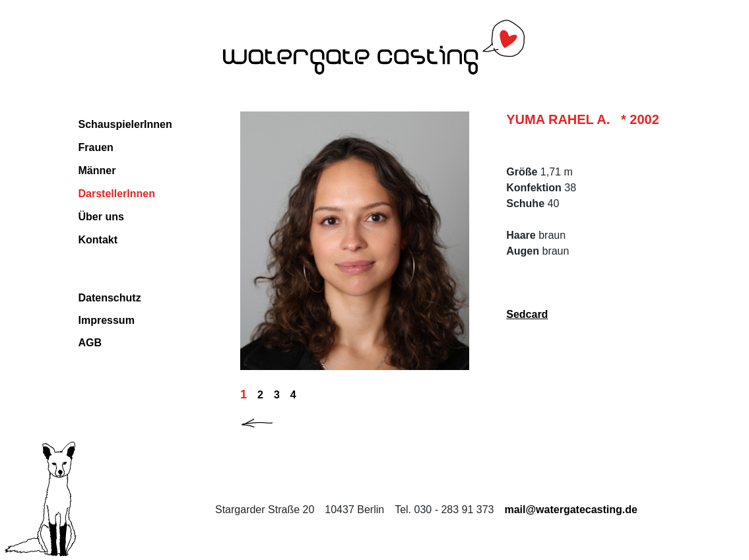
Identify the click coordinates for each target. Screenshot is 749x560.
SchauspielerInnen (125, 124)
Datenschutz (110, 298)
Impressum (107, 320)
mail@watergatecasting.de (570, 510)
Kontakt (98, 240)
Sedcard (527, 314)
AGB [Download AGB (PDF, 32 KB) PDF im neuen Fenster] (90, 343)
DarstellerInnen (117, 194)
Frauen (96, 147)
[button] (268, 420)
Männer (97, 171)
